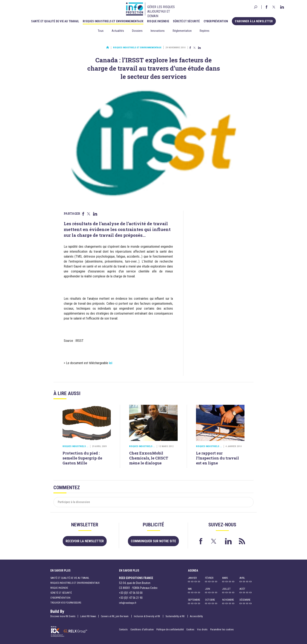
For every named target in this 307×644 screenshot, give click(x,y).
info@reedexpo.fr (128, 603)
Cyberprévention (216, 21)
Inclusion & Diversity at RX (147, 616)
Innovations (158, 31)
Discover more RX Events (63, 616)
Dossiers (137, 31)
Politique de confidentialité (170, 630)
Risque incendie (158, 21)
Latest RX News (88, 616)
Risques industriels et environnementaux (113, 21)
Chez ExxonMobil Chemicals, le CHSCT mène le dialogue (149, 458)
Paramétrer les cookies (222, 630)
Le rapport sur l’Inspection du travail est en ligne (217, 458)
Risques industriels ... (75, 446)
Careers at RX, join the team (115, 616)
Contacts (123, 630)
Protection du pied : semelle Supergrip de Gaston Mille (82, 458)
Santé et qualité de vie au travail (55, 21)
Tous (101, 31)
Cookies (190, 630)
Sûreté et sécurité (186, 21)
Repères (205, 31)
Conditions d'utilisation (142, 630)
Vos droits (202, 630)
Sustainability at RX (175, 616)
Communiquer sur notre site (153, 541)
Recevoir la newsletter (85, 541)
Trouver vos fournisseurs (66, 603)
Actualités (118, 31)
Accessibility (196, 616)
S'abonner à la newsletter (254, 21)
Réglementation (182, 31)
